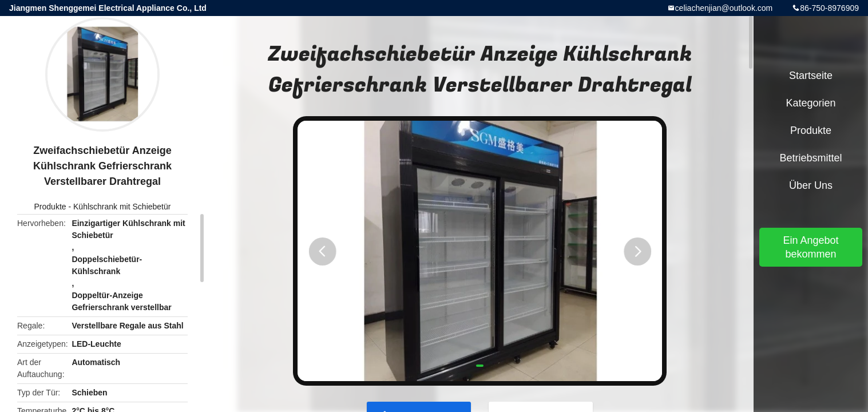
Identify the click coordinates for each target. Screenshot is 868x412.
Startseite (811, 76)
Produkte (50, 207)
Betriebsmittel (810, 158)
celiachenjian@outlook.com (724, 8)
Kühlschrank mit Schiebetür (122, 207)
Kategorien (810, 103)
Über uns (811, 185)
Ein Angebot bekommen (810, 247)
